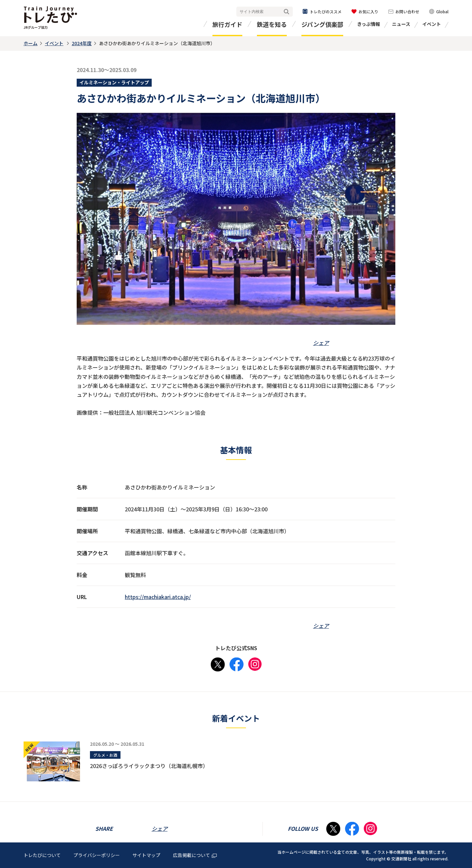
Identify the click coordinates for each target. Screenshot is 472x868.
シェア (321, 343)
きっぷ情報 (369, 24)
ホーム (31, 43)
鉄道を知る (272, 24)
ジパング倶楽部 (322, 24)
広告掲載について (195, 855)
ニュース (401, 24)
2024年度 (82, 43)
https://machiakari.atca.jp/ (158, 597)
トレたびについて (42, 855)
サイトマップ (146, 855)
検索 (286, 12)
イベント (432, 24)
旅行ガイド (227, 24)
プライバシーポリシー (97, 855)
